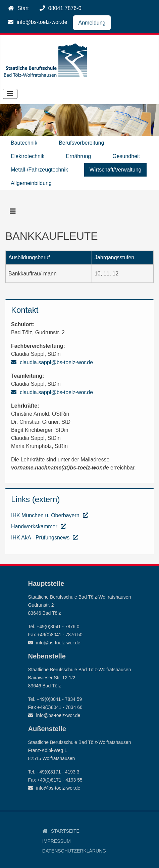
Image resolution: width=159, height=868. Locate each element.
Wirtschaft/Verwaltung (116, 170)
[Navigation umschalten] (10, 94)
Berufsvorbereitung (81, 143)
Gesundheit (126, 156)
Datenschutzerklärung (74, 851)
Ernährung (79, 156)
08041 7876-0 (65, 8)
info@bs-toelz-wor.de (42, 22)
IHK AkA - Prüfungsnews (40, 538)
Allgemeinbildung (31, 183)
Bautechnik (24, 143)
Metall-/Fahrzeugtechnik (39, 170)
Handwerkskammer (34, 526)
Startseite (65, 831)
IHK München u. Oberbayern (45, 515)
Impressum (57, 841)
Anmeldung (92, 23)
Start (23, 8)
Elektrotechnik (28, 156)
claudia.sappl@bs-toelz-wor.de (56, 362)
